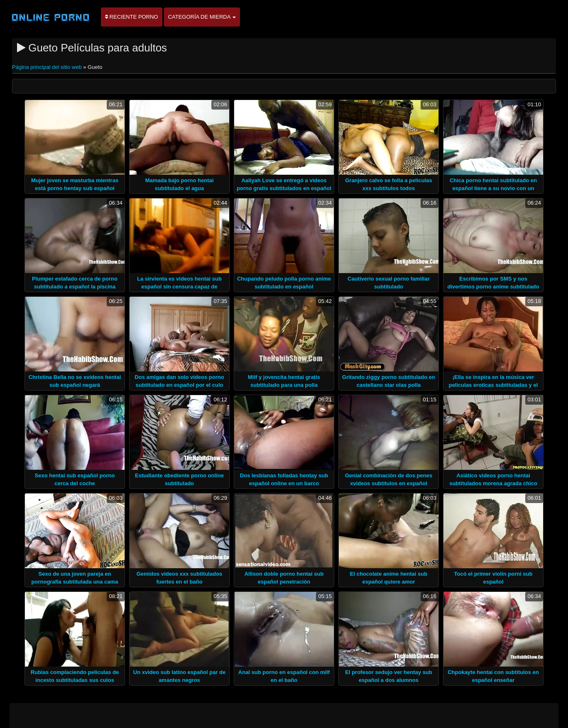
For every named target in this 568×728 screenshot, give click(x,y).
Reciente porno (132, 17)
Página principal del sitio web (48, 67)
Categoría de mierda (202, 17)
